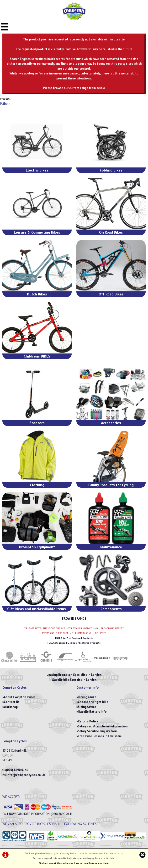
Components (111, 609)
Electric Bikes (37, 170)
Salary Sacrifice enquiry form (98, 731)
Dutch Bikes (37, 294)
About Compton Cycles (20, 697)
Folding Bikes (111, 170)
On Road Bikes (111, 232)
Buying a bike (87, 697)
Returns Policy (88, 721)
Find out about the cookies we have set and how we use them (74, 863)
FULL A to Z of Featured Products (74, 638)
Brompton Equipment (37, 547)
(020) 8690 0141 (17, 770)
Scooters (37, 423)
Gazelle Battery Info (92, 712)
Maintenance (111, 547)
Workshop (11, 707)
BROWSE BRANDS (74, 619)
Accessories (111, 423)
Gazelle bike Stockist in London (74, 680)
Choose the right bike (93, 702)
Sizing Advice (87, 707)
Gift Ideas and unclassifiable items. (37, 609)
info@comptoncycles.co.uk (26, 775)
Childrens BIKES (37, 356)
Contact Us (12, 702)
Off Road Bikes (111, 294)
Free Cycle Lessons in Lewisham (100, 736)
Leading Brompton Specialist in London (74, 675)
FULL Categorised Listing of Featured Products (74, 643)
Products (5, 99)
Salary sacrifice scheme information (103, 726)
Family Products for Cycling (111, 485)
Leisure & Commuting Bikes (37, 232)
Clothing (37, 485)
